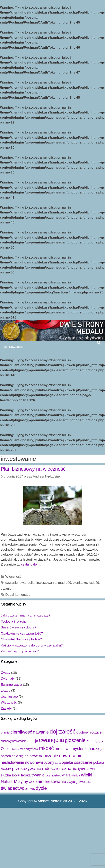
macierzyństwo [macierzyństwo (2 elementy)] (29, 749)
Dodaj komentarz (18, 595)
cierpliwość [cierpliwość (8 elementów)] (21, 732)
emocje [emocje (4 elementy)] (32, 741)
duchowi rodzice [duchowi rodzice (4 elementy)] (89, 732)
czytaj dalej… (31, 564)
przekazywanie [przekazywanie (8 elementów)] (26, 769)
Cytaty (5, 673)
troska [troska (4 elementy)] (26, 775)
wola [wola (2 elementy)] (32, 782)
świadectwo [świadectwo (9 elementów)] (13, 788)
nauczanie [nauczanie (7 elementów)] (49, 756)
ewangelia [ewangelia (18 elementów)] (52, 740)
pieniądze (80, 583)
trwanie (6, 589)
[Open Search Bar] (99, 343)
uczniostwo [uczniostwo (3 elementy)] (53, 775)
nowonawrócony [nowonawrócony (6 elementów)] (40, 762)
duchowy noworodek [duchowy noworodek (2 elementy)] (13, 741)
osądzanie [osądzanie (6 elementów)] (83, 762)
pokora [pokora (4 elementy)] (99, 763)
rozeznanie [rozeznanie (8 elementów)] (66, 769)
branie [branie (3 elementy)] (5, 732)
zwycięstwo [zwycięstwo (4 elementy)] (76, 782)
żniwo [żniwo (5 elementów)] (30, 788)
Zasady (6, 709)
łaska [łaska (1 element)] (88, 782)
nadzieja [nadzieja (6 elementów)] (96, 749)
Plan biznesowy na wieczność (33, 469)
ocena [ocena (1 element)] (58, 763)
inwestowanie (46, 583)
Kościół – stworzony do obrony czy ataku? (32, 645)
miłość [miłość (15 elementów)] (46, 748)
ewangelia (27, 583)
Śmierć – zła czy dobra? (18, 627)
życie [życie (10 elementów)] (41, 788)
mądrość (65, 583)
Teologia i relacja (13, 621)
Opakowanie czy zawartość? (22, 633)
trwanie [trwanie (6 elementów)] (38, 775)
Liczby (5, 690)
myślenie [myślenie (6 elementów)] (80, 749)
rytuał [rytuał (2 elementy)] (82, 769)
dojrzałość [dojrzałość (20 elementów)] (63, 731)
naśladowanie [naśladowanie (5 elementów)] (12, 762)
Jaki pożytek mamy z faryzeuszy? (26, 615)
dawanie (11, 583)
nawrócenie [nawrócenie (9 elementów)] (71, 756)
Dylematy (8, 679)
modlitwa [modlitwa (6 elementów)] (63, 749)
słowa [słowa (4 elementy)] (90, 769)
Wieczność (13, 577)
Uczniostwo (9, 697)
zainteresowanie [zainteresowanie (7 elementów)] (51, 781)
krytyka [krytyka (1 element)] (16, 749)
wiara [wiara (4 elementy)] (66, 775)
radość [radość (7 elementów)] (48, 769)
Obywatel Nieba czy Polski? (21, 639)
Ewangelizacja (11, 685)
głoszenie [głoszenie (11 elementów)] (75, 740)
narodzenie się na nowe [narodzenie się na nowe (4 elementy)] (19, 756)
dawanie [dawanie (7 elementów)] (41, 732)
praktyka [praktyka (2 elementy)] (6, 769)
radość (94, 583)
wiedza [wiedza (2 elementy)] (76, 775)
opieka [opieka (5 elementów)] (67, 762)
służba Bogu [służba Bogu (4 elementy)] (10, 775)
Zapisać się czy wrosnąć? (20, 651)
